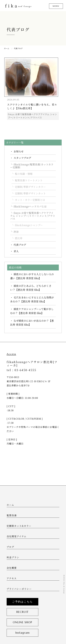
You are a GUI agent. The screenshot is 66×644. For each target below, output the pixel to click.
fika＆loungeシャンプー (29, 225)
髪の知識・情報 (24, 174)
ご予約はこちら (22, 602)
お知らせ (19, 151)
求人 (16, 251)
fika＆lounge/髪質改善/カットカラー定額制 (32, 166)
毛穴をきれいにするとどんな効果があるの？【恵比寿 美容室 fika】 (32, 299)
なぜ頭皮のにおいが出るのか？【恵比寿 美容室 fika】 (32, 323)
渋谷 (16, 232)
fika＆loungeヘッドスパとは (30, 206)
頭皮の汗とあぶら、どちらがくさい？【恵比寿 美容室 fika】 (31, 288)
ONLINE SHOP (22, 622)
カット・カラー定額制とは (30, 200)
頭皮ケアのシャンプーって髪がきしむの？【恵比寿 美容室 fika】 (32, 311)
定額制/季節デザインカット (30, 193)
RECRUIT (22, 612)
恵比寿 (19, 238)
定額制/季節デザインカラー (30, 187)
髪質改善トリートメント (29, 180)
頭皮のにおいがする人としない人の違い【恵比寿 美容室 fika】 (32, 276)
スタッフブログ (22, 158)
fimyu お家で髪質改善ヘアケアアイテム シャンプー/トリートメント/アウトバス (33, 216)
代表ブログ (20, 245)
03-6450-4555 (25, 370)
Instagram (22, 633)
